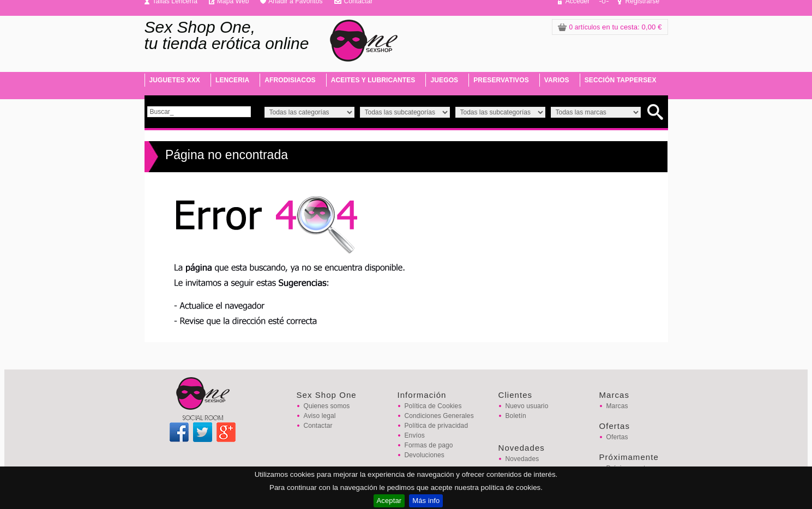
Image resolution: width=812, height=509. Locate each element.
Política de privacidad (437, 426)
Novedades (522, 459)
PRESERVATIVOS (501, 80)
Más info (426, 501)
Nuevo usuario (527, 406)
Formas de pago (429, 445)
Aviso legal (320, 416)
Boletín (516, 416)
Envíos (415, 435)
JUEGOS (444, 80)
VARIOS (557, 80)
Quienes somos (327, 406)
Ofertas (617, 437)
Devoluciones (425, 455)
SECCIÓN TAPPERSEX (621, 80)
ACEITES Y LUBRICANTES (373, 80)
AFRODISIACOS (290, 80)
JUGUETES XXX (175, 80)
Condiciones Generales (439, 416)
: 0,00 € (610, 27)
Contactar (318, 426)
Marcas (617, 406)
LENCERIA (232, 80)
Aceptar (389, 501)
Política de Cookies (433, 406)
